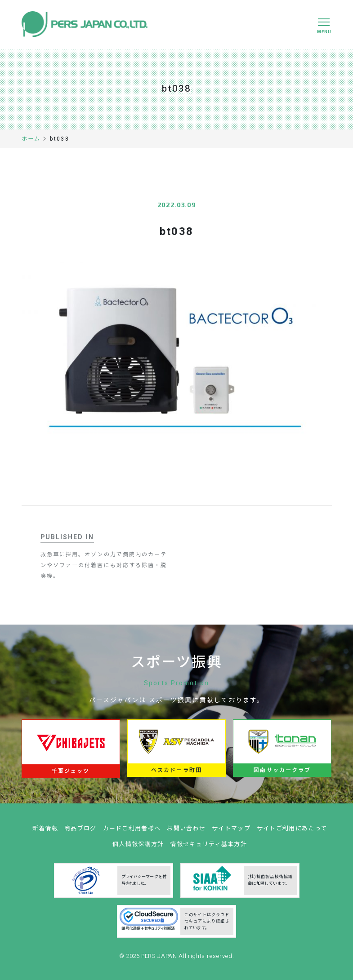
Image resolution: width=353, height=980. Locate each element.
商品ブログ (80, 831)
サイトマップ (231, 831)
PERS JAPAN (160, 960)
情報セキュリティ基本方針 (208, 847)
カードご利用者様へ (132, 831)
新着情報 (45, 831)
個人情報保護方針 (138, 847)
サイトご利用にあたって (292, 831)
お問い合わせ (186, 831)
